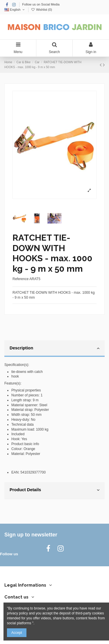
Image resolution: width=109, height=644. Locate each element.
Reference (20, 279)
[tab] (54, 349)
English (15, 10)
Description (54, 348)
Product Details (54, 490)
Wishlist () (42, 10)
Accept (17, 633)
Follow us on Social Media (41, 4)
